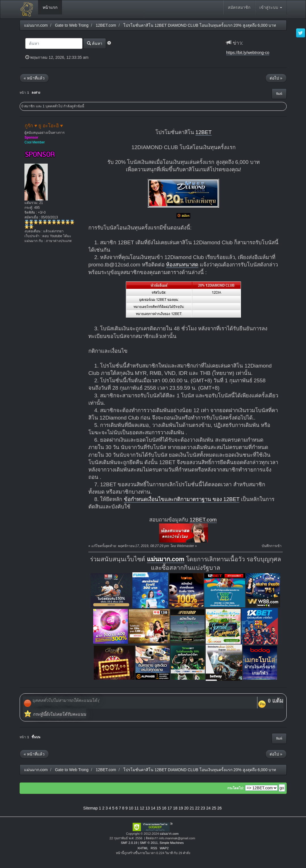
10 (131, 808)
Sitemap (90, 808)
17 (170, 808)
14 (153, 808)
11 (137, 808)
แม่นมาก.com (166, 559)
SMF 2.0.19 (129, 843)
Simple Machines (171, 843)
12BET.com (203, 520)
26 (220, 808)
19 (181, 808)
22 (197, 808)
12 (142, 808)
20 (186, 808)
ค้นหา (95, 43)
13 (148, 808)
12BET (204, 132)
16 (164, 808)
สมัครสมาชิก (239, 7)
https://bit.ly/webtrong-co (248, 53)
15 (159, 808)
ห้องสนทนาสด (182, 265)
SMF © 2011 (149, 843)
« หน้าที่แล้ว (34, 78)
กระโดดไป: (236, 788)
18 (175, 808)
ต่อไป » (276, 78)
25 (214, 808)
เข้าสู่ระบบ (271, 7)
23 (203, 808)
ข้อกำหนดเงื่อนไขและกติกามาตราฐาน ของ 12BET (182, 499)
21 (192, 808)
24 (209, 808)
